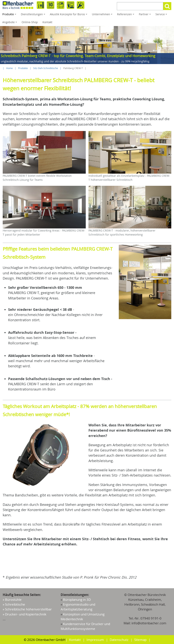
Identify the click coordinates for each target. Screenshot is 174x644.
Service (162, 15)
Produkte (10, 15)
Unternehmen (103, 15)
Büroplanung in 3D (77, 600)
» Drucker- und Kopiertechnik (25, 614)
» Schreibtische (14, 604)
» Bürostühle (12, 600)
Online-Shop (30, 22)
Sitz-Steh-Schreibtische (46, 68)
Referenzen (126, 15)
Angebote (10, 23)
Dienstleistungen (34, 15)
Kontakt (47, 22)
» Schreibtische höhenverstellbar (27, 609)
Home (9, 68)
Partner (145, 15)
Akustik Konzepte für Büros (69, 15)
